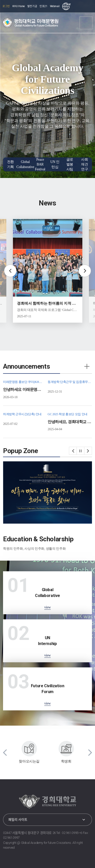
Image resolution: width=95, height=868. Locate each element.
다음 (88, 451)
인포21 (43, 6)
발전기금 (32, 6)
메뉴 (86, 23)
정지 (81, 451)
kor (68, 4)
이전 (73, 451)
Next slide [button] (85, 271)
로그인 (6, 6)
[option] (48, 271)
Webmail (55, 6)
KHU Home (19, 6)
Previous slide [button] (10, 271)
